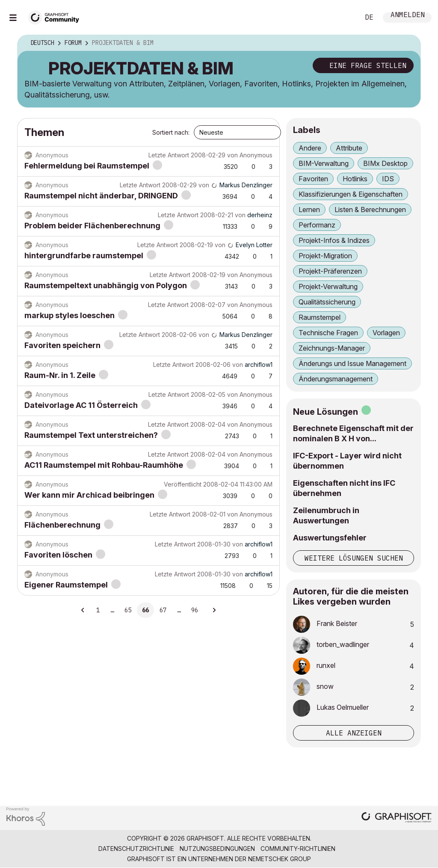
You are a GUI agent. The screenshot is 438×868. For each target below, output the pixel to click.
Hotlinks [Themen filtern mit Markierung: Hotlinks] (355, 179)
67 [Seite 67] (163, 610)
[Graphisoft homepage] (397, 818)
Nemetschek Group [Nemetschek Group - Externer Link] (280, 859)
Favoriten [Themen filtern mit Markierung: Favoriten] (313, 179)
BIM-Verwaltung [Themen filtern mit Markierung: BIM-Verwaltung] (324, 163)
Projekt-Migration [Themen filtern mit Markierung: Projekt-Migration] (325, 256)
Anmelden (408, 16)
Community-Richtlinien (298, 849)
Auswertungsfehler (330, 538)
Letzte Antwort (169, 155)
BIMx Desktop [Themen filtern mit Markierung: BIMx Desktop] (385, 163)
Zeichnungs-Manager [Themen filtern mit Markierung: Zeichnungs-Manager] (332, 348)
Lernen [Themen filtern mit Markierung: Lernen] (309, 210)
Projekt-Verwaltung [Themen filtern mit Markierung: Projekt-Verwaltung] (328, 286)
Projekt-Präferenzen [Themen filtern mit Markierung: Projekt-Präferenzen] (330, 271)
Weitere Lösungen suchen (354, 558)
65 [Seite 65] (128, 610)
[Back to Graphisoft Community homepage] (56, 16)
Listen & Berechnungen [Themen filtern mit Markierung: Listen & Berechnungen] (370, 210)
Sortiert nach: (171, 132)
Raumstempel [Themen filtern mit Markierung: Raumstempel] (320, 317)
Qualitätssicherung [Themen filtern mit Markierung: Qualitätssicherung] (327, 302)
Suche (343, 18)
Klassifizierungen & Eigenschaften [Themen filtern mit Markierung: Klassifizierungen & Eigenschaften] (351, 194)
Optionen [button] (408, 43)
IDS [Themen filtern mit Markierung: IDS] (388, 179)
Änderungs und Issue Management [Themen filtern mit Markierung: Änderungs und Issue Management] (352, 363)
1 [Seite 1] (98, 610)
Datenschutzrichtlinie (136, 849)
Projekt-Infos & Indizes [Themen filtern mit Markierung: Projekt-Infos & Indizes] (334, 240)
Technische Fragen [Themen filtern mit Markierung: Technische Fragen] (328, 333)
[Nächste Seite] (214, 610)
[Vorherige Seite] (83, 610)
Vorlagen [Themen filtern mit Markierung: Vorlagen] (386, 333)
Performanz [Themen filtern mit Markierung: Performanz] (317, 225)
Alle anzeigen (354, 733)
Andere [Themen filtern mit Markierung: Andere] (310, 148)
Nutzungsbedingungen (217, 849)
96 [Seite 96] (195, 610)
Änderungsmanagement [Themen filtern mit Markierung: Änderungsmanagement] (336, 379)
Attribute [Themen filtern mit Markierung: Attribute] (349, 148)
